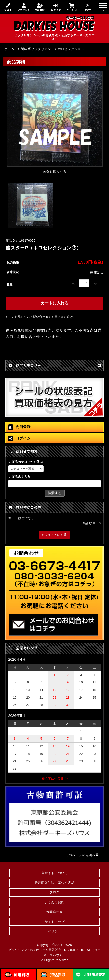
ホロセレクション (71, 49)
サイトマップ (55, 922)
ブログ (8, 7)
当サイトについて (54, 873)
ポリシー (54, 931)
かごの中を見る (54, 535)
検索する (55, 493)
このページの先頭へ (82, 855)
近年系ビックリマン (36, 49)
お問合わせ (54, 912)
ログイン (56, 7)
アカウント (24, 7)
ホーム (9, 49)
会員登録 (40, 7)
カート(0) (72, 7)
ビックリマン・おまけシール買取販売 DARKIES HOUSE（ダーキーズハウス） (55, 952)
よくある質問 (55, 902)
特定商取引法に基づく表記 (55, 883)
